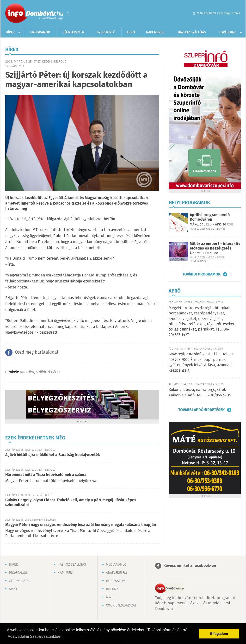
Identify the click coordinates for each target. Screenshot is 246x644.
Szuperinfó (106, 32)
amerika (27, 372)
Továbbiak (227, 32)
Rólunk (112, 589)
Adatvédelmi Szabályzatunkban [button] (34, 636)
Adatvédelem (116, 573)
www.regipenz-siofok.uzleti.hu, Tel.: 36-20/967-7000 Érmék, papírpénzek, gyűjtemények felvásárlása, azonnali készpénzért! (202, 362)
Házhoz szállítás (192, 32)
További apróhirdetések (201, 410)
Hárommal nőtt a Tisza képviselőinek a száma (46, 475)
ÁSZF (110, 597)
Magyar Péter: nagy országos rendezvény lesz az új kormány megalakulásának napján (81, 525)
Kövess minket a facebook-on (190, 566)
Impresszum (116, 581)
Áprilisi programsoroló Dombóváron (210, 217)
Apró (131, 32)
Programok (40, 32)
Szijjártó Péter (48, 372)
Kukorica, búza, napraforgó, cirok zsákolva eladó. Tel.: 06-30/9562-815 (200, 392)
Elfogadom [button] (219, 634)
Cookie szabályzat (121, 606)
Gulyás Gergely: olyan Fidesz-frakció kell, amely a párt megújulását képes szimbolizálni (71, 503)
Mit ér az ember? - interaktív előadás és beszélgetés (215, 246)
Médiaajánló (116, 565)
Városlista (68, 14)
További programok (201, 274)
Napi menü (66, 573)
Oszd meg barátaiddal (37, 352)
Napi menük (155, 32)
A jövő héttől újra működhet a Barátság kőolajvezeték (53, 455)
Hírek (10, 32)
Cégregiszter (73, 32)
